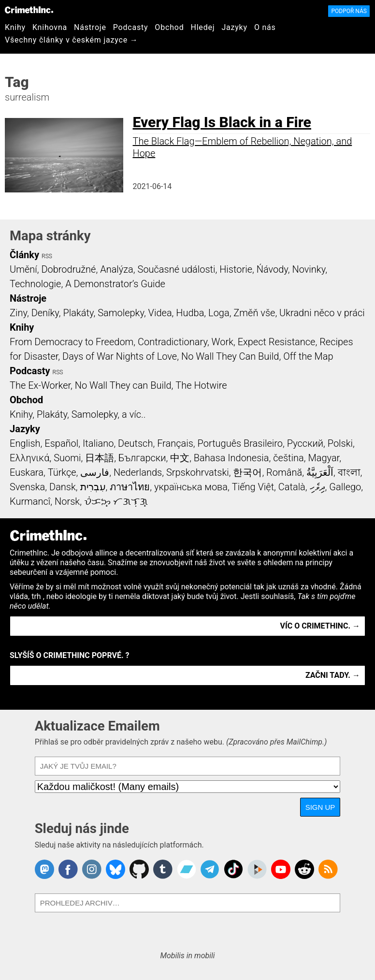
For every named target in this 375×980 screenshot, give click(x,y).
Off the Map (308, 356)
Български (142, 458)
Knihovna (50, 27)
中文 (180, 458)
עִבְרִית (93, 487)
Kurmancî (30, 501)
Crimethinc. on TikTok (233, 869)
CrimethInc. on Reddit (304, 869)
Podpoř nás (349, 11)
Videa (160, 313)
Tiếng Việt (253, 487)
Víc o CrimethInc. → (320, 626)
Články (24, 255)
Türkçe (62, 472)
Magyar (324, 458)
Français (175, 443)
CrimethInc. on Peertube (257, 869)
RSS (47, 256)
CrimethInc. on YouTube (281, 869)
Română (284, 472)
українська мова (191, 487)
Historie (236, 269)
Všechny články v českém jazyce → (72, 40)
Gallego (345, 487)
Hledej (202, 27)
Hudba (190, 313)
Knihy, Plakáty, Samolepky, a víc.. (78, 414)
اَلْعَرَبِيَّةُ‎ (320, 472)
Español (61, 443)
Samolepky (121, 313)
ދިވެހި (317, 487)
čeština (288, 458)
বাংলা (349, 472)
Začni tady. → (333, 675)
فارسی (95, 472)
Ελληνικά (29, 458)
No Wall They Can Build (230, 356)
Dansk (63, 487)
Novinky (309, 269)
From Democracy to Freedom (72, 342)
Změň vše (254, 313)
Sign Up (320, 807)
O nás (265, 27)
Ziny (18, 313)
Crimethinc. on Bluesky (115, 869)
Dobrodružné (68, 269)
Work (223, 342)
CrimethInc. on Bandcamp (187, 869)
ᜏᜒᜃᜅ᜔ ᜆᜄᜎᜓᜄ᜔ (116, 501)
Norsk (67, 501)
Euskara (27, 472)
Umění (23, 269)
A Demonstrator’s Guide (115, 284)
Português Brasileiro (240, 443)
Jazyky (234, 27)
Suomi (67, 458)
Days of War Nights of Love (120, 356)
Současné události (177, 269)
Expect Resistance (277, 342)
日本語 (100, 458)
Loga (219, 313)
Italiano (98, 443)
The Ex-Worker (40, 385)
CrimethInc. (29, 10)
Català (292, 487)
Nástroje (90, 27)
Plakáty (79, 313)
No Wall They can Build (123, 385)
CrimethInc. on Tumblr (163, 869)
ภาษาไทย (130, 487)
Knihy (15, 27)
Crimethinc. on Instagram (92, 869)
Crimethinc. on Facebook (68, 869)
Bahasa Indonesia (231, 458)
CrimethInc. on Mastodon (44, 869)
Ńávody (272, 269)
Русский (305, 443)
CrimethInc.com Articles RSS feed (328, 869)
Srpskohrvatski (198, 472)
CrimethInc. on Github (139, 869)
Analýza (117, 269)
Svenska (27, 487)
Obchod (169, 27)
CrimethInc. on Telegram (210, 869)
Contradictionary (173, 342)
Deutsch (135, 443)
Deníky (45, 313)
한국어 (247, 472)
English (25, 443)
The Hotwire (201, 385)
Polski (340, 443)
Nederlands (138, 472)
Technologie (35, 284)
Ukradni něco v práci (322, 313)
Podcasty (131, 27)
